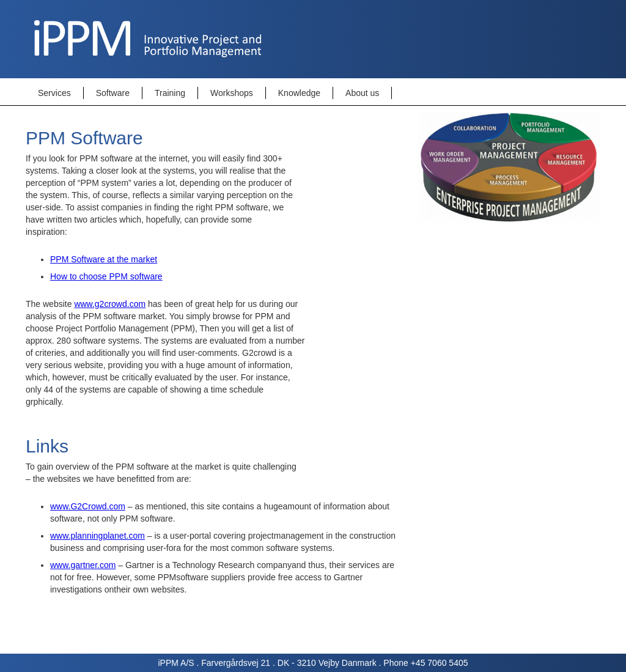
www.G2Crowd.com (88, 506)
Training (170, 93)
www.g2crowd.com (110, 304)
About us (362, 93)
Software (113, 93)
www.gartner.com (83, 565)
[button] (55, 93)
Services (54, 93)
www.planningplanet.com (98, 536)
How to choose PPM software (106, 276)
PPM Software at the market (104, 259)
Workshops (232, 93)
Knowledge (299, 93)
